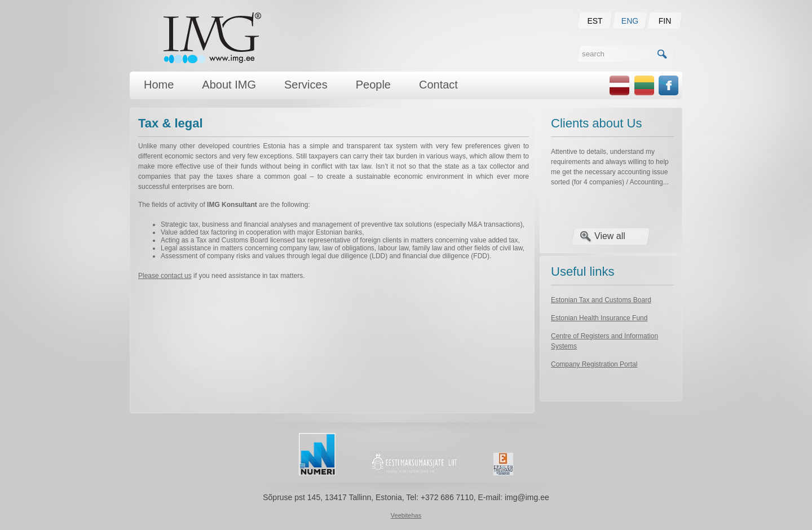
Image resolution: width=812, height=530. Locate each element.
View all (610, 236)
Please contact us (165, 276)
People (373, 85)
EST (595, 21)
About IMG (229, 85)
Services (306, 85)
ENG (630, 21)
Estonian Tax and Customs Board (601, 300)
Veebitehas (406, 515)
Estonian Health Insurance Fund (599, 318)
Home (159, 85)
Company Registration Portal (594, 364)
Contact (438, 85)
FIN (665, 21)
